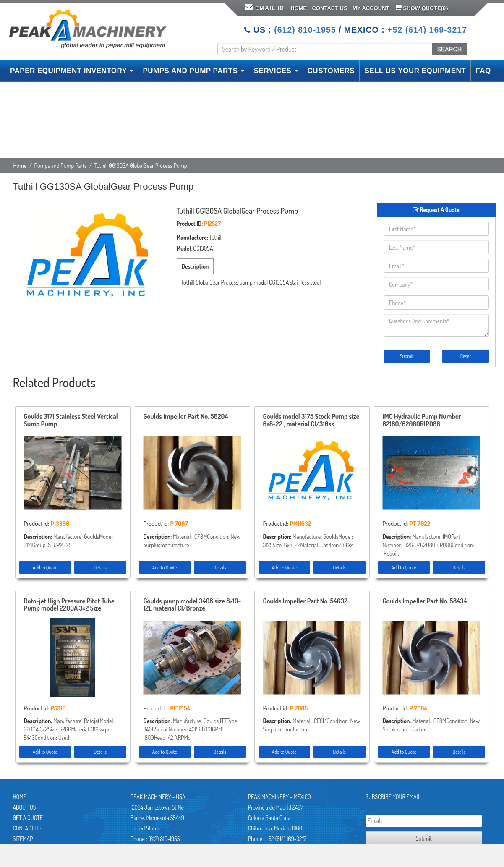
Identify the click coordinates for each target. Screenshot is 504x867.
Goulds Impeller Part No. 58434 (425, 601)
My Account (371, 8)
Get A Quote (28, 818)
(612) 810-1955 (305, 30)
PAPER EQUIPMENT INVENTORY (72, 71)
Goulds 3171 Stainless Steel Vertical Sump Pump (71, 420)
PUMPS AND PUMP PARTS (193, 71)
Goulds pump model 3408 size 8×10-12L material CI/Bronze (192, 605)
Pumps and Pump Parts (61, 166)
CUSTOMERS (331, 71)
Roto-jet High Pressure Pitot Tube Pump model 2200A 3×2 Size (69, 605)
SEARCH (449, 49)
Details (100, 568)
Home (299, 8)
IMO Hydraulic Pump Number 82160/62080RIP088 (422, 420)
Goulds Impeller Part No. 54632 (306, 601)
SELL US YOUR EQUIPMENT (415, 71)
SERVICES (276, 71)
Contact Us (330, 8)
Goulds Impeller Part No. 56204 (186, 417)
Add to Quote (45, 568)
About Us (25, 807)
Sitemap (23, 839)
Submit (407, 356)
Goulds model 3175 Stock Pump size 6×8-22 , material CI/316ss (311, 420)
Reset (466, 356)
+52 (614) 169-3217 (427, 30)
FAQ (483, 71)
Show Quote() (421, 8)
